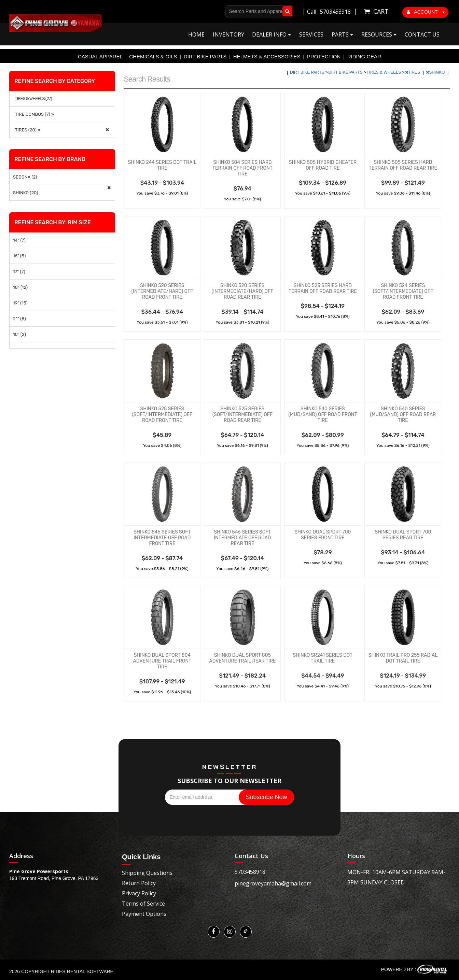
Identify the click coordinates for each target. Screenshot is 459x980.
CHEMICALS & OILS (153, 56)
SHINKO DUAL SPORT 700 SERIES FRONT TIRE (323, 535)
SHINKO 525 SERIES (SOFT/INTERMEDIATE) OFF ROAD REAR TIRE (242, 415)
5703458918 (250, 872)
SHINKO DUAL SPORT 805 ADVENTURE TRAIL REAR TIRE (242, 658)
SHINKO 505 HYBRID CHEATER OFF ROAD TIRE (323, 165)
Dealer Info (272, 34)
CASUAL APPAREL (100, 56)
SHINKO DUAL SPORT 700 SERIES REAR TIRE (403, 535)
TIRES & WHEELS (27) (33, 99)
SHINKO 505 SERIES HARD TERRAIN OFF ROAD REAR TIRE (403, 165)
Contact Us (422, 34)
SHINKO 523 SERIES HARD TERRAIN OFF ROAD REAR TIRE (323, 288)
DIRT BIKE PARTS (205, 56)
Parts (342, 34)
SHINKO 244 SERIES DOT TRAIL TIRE (162, 165)
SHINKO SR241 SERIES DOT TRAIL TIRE (323, 658)
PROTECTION (324, 56)
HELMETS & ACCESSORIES (267, 56)
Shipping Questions (147, 873)
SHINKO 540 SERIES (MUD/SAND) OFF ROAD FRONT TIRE (323, 415)
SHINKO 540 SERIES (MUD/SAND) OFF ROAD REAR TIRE (403, 415)
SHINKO (436, 72)
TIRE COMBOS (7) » (33, 114)
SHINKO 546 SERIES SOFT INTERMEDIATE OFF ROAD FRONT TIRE (162, 538)
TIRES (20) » (27, 130)
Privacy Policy (139, 893)
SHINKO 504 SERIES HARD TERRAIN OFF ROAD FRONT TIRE (242, 168)
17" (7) (19, 272)
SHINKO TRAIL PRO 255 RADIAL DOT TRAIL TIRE (403, 658)
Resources (379, 34)
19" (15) (20, 303)
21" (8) (19, 319)
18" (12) (20, 287)
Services (311, 34)
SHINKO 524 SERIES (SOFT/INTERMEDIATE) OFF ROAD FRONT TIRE (403, 291)
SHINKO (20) (25, 193)
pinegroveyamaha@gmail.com (273, 883)
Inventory (228, 34)
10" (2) (19, 334)
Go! (286, 11)
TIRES (413, 72)
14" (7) (19, 240)
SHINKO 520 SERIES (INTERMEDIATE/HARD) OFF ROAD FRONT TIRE (162, 291)
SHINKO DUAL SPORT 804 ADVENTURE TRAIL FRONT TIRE (162, 661)
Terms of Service (143, 904)
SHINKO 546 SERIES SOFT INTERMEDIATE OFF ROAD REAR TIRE (242, 538)
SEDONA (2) (25, 177)
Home (196, 34)
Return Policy (139, 883)
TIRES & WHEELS (384, 72)
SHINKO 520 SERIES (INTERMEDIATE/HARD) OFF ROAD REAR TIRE (242, 291)
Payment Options (144, 914)
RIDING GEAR (364, 56)
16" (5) (19, 256)
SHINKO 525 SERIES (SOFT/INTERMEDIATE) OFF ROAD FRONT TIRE (162, 415)
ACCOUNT (426, 12)
